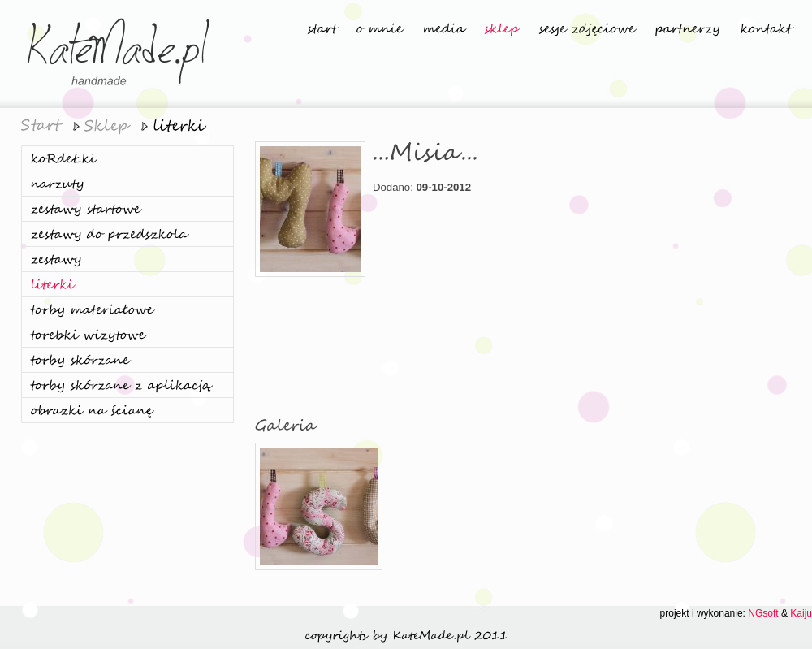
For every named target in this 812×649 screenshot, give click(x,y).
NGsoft (763, 613)
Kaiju (801, 613)
